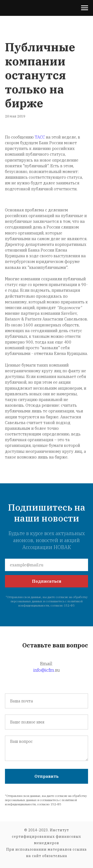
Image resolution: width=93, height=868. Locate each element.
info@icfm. (44, 670)
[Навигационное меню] (85, 8)
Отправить (46, 776)
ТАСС (40, 137)
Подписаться (47, 581)
